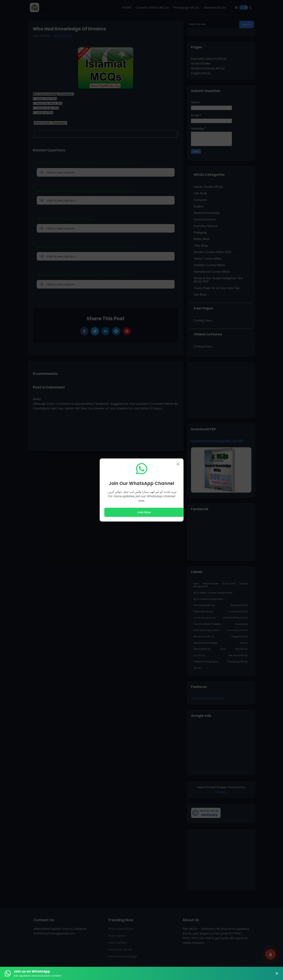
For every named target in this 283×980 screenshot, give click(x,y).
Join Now (144, 512)
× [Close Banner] (277, 973)
